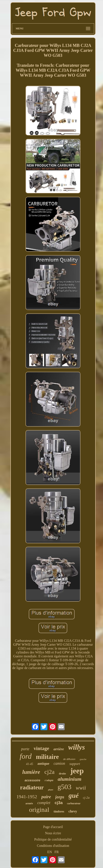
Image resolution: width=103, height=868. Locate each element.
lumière (31, 772)
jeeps (60, 797)
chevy (73, 811)
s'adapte (49, 780)
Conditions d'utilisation (53, 846)
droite (62, 773)
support (75, 764)
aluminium (70, 779)
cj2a (49, 772)
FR (57, 852)
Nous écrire (53, 833)
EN (50, 852)
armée (29, 803)
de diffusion (69, 759)
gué (74, 796)
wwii (81, 788)
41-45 (30, 764)
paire (46, 797)
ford (26, 756)
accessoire (32, 780)
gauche (83, 759)
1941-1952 (27, 797)
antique (43, 764)
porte (25, 749)
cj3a (59, 803)
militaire (47, 757)
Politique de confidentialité (53, 839)
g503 (64, 787)
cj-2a (86, 798)
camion (59, 763)
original (39, 810)
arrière (59, 749)
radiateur (32, 787)
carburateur (74, 803)
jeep (77, 771)
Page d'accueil (53, 827)
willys (76, 747)
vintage (42, 748)
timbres (59, 811)
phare (51, 790)
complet (44, 803)
